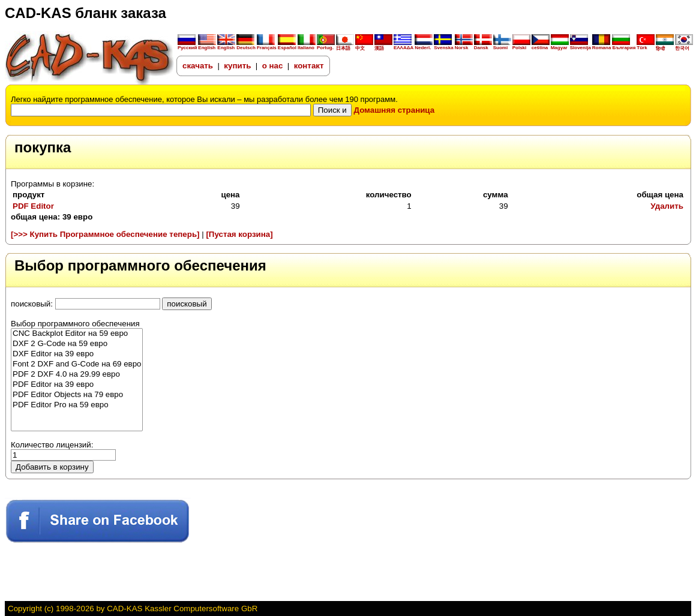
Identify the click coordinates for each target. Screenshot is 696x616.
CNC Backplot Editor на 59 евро (77, 334)
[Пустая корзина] (239, 234)
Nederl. (424, 46)
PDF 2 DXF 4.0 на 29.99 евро (77, 375)
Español (287, 46)
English (207, 46)
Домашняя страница (394, 110)
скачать (198, 66)
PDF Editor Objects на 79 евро (77, 395)
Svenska (443, 46)
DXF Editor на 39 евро (77, 354)
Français (267, 46)
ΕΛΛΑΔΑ (403, 48)
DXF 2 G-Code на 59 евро (77, 344)
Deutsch (246, 46)
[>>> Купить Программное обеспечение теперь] (105, 234)
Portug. (326, 46)
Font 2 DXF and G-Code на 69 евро (77, 364)
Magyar (560, 46)
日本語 (345, 46)
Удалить (667, 206)
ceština (541, 46)
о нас (274, 66)
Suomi (502, 46)
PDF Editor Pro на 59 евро (77, 405)
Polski (521, 46)
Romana (602, 46)
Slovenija (580, 46)
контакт (309, 66)
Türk (646, 46)
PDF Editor (33, 206)
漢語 (383, 46)
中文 (364, 46)
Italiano (307, 46)
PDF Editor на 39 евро (77, 385)
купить (237, 66)
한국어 (684, 46)
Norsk (464, 46)
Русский (187, 48)
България (624, 46)
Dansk (483, 46)
